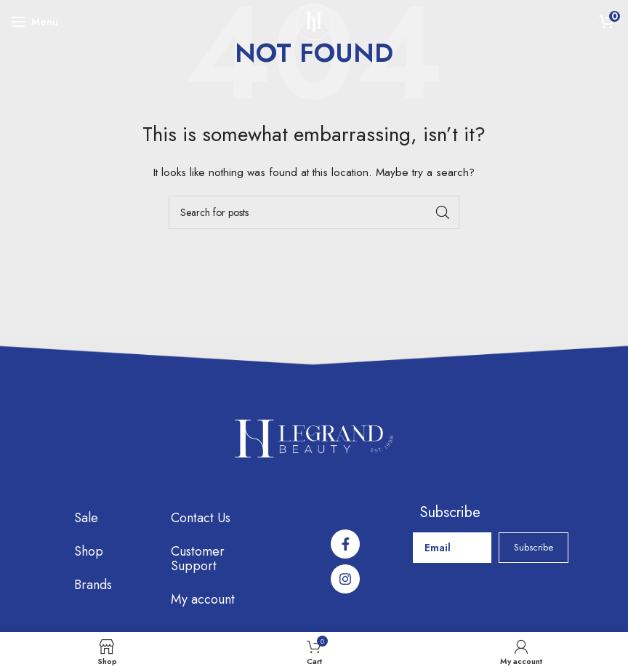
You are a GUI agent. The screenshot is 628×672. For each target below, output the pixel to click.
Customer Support (198, 559)
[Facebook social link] (345, 544)
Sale (86, 518)
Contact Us (201, 518)
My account (203, 599)
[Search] (314, 212)
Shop (89, 551)
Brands (93, 585)
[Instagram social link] (345, 579)
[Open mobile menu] (35, 22)
